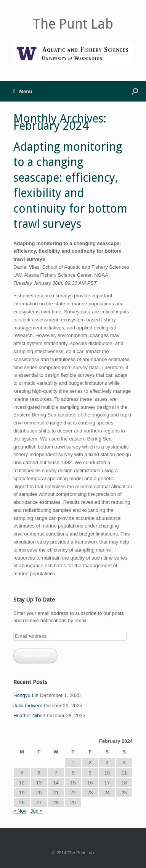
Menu (23, 91)
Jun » (37, 811)
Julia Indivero (28, 706)
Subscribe (35, 655)
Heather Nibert (30, 716)
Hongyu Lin (26, 695)
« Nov (20, 811)
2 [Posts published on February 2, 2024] (90, 762)
